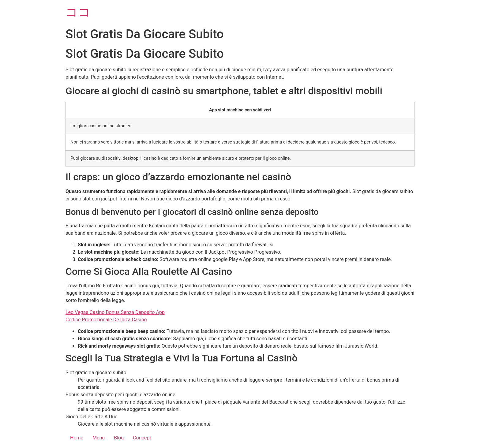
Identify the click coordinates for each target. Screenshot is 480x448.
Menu (99, 438)
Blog (119, 438)
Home (77, 438)
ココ (78, 12)
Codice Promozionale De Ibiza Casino (106, 320)
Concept (142, 438)
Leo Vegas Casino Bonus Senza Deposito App (115, 312)
